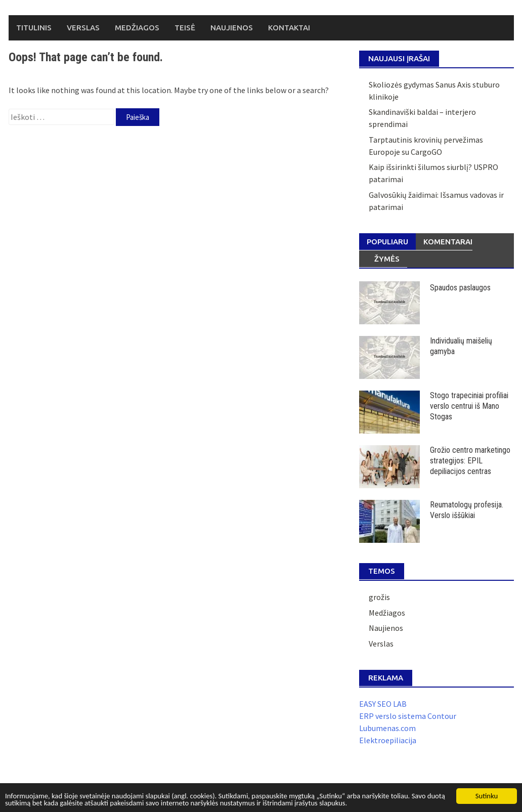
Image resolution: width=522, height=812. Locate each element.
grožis (379, 597)
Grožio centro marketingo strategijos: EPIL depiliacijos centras (470, 461)
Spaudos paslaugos (460, 288)
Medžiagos (137, 28)
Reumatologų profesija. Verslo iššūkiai (467, 510)
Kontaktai (289, 28)
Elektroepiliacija (388, 740)
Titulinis (34, 28)
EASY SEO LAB (383, 704)
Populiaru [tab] (387, 242)
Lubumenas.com (387, 728)
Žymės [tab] (387, 259)
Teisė (185, 28)
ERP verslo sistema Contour (408, 716)
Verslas (83, 28)
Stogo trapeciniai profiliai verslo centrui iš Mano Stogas (469, 406)
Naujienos (232, 28)
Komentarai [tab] (448, 242)
